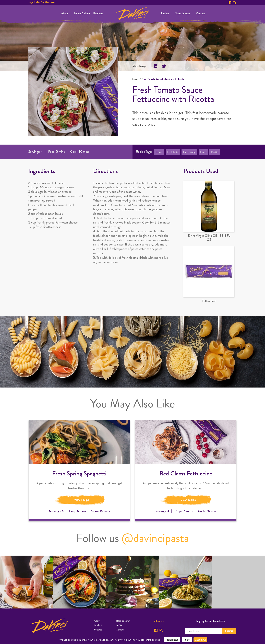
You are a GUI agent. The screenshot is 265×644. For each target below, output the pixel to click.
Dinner (159, 152)
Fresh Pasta (173, 152)
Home (133, 14)
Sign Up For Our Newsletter (42, 2)
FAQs (119, 625)
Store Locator (183, 13)
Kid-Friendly (189, 152)
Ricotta (215, 152)
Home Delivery (82, 13)
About (65, 13)
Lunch (203, 152)
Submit (229, 631)
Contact (201, 13)
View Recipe (82, 500)
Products (98, 13)
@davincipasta (155, 538)
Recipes (165, 13)
